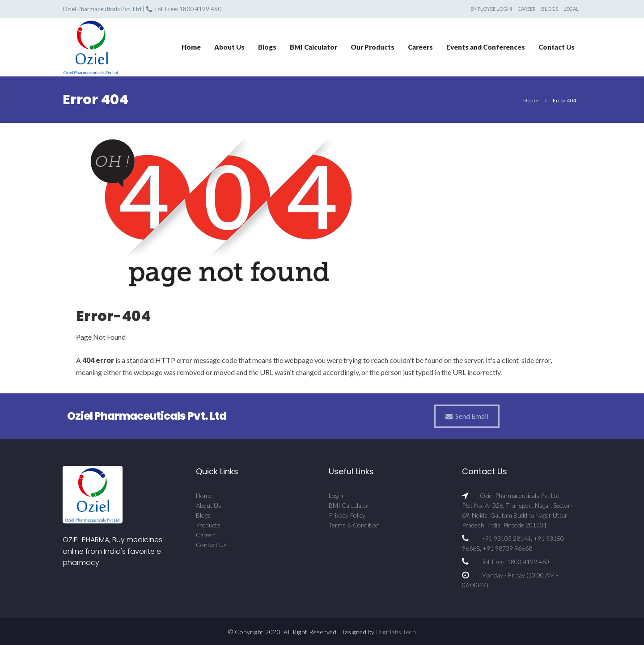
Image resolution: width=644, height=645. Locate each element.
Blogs (550, 9)
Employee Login (491, 9)
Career (527, 9)
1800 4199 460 (200, 9)
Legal (571, 9)
